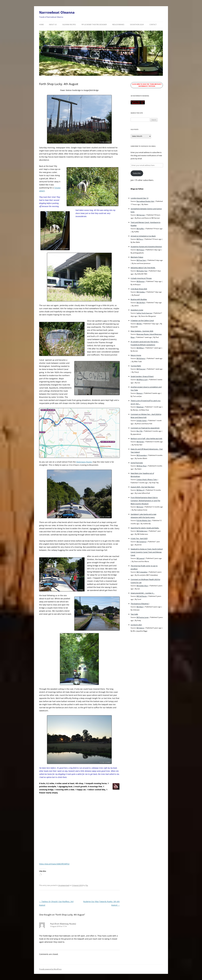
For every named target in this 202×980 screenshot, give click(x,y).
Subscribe (137, 173)
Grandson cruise (137, 310)
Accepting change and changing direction (146, 247)
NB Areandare (142, 455)
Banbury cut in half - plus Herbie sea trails (146, 438)
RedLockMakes (118, 25)
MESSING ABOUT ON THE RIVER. (143, 268)
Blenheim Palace (137, 257)
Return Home (136, 355)
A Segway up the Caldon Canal (142, 320)
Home (41, 25)
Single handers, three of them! (142, 376)
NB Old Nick (141, 302)
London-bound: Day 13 (139, 198)
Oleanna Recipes (69, 25)
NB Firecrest (141, 369)
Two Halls (134, 614)
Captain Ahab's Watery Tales (147, 479)
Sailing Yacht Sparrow (144, 313)
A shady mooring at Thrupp (141, 278)
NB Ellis (139, 324)
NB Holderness (142, 531)
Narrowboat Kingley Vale (145, 201)
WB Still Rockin (142, 596)
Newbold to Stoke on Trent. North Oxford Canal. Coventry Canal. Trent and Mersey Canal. (147, 552)
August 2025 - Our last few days (143, 487)
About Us (53, 25)
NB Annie (140, 507)
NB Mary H (140, 490)
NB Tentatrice (141, 542)
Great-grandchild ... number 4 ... (143, 593)
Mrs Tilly (139, 431)
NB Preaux (140, 250)
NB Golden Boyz (142, 586)
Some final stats (137, 463)
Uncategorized (64, 885)
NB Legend (140, 558)
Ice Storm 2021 (136, 625)
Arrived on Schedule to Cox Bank (143, 236)
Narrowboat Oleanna (57, 12)
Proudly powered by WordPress (50, 969)
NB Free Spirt (141, 260)
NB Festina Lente (142, 617)
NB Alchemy (141, 358)
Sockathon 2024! (137, 25)
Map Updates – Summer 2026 (142, 331)
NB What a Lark (142, 379)
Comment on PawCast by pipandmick (145, 428)
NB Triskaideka (142, 572)
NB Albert (140, 607)
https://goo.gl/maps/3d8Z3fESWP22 (54, 864)
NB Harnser (141, 215)
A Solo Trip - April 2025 (139, 538)
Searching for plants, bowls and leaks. (145, 528)
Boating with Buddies (139, 299)
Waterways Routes (84, 462)
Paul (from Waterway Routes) (63, 924)
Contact (153, 25)
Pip (87, 885)
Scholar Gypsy (142, 420)
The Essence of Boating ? (140, 604)
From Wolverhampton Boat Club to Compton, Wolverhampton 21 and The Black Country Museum (145, 501)
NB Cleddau (141, 292)
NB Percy (140, 239)
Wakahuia (140, 407)
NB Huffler (140, 229)
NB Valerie (140, 628)
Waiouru (139, 393)
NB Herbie (140, 442)
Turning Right (136, 366)
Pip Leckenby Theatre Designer (94, 25)
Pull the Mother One (144, 520)
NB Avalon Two (142, 271)
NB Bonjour (141, 281)
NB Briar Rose (141, 466)
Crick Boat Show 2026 (139, 289)
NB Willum (140, 348)
